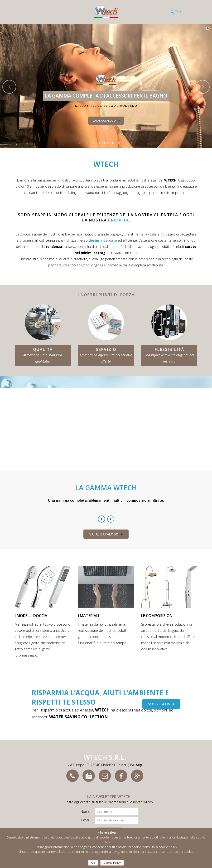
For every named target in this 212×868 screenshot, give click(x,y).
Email (85, 820)
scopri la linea (161, 704)
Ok (93, 863)
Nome (85, 812)
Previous (101, 519)
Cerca (177, 12)
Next (111, 519)
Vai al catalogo (106, 534)
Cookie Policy (112, 863)
